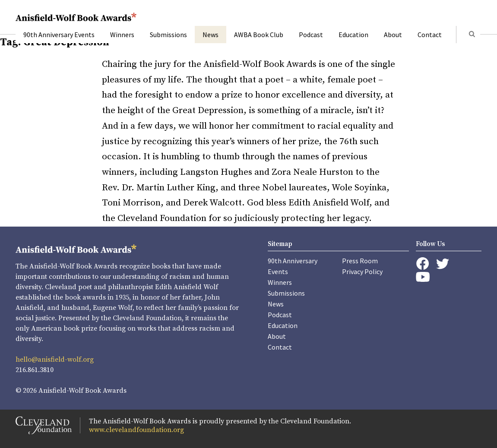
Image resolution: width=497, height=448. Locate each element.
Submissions (168, 35)
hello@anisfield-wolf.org (55, 360)
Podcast (311, 35)
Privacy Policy (362, 271)
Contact (430, 35)
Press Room (360, 261)
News (211, 35)
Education (353, 35)
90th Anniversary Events (59, 35)
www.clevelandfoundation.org (136, 430)
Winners (122, 35)
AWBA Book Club (259, 35)
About (393, 35)
